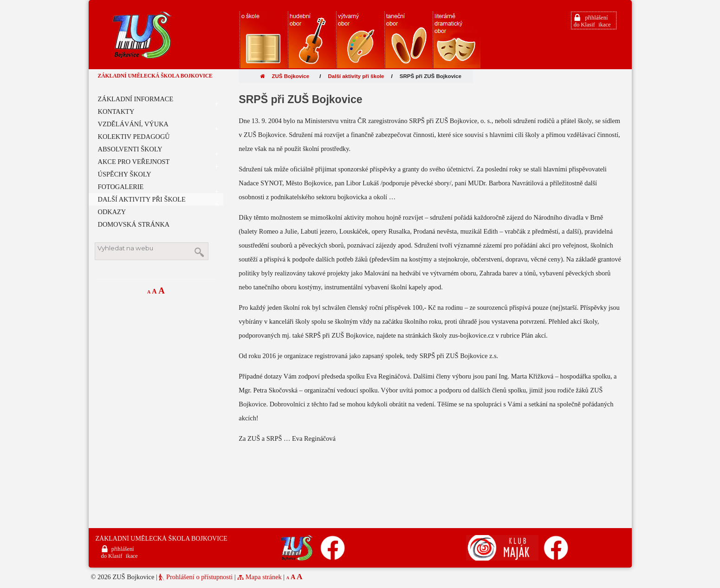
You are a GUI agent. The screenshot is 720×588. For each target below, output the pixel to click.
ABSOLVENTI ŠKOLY (158, 150)
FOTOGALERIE (158, 188)
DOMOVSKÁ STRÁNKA (134, 224)
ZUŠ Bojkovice (285, 76)
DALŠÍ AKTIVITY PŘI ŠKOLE (158, 201)
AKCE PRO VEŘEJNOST (158, 163)
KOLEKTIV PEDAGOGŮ (134, 137)
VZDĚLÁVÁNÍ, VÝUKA (158, 125)
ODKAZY (112, 212)
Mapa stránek (264, 577)
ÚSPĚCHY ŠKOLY (125, 174)
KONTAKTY (116, 111)
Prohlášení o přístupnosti (199, 577)
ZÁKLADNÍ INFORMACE (158, 100)
